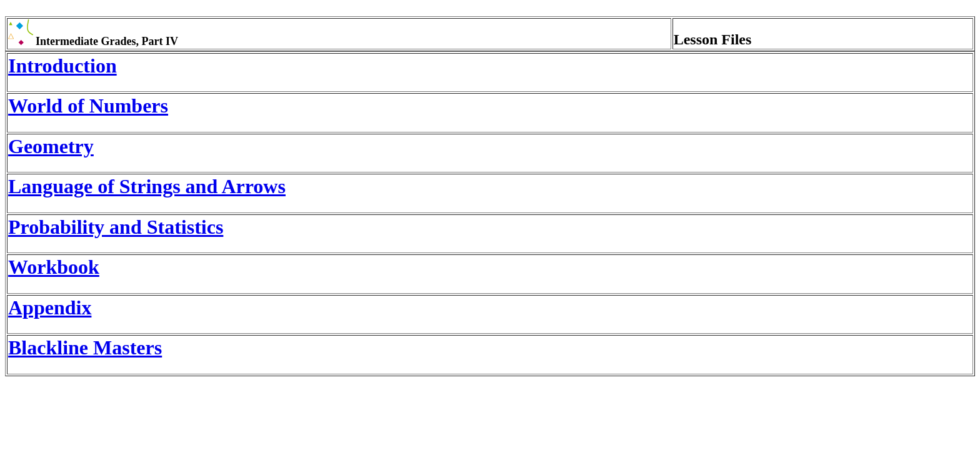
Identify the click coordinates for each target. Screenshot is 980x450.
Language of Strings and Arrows (147, 186)
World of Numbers (88, 106)
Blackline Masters (85, 347)
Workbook (54, 267)
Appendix (50, 307)
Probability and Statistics (116, 227)
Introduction (62, 66)
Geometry (51, 146)
